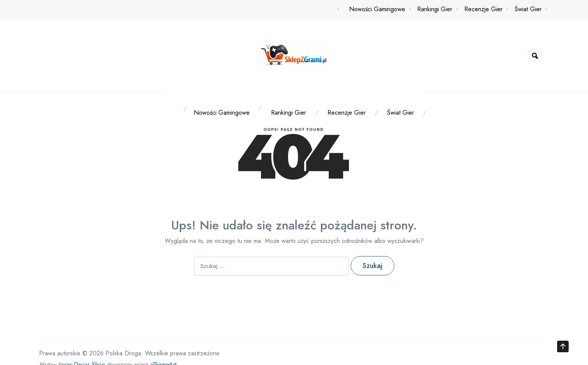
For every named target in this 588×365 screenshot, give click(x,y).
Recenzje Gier (483, 9)
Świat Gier (528, 9)
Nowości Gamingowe (377, 9)
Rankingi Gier (435, 9)
